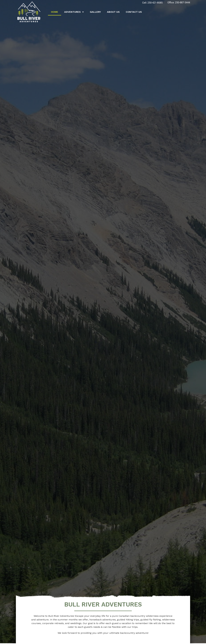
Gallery (95, 12)
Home (55, 12)
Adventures (74, 12)
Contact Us (134, 12)
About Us (113, 12)
